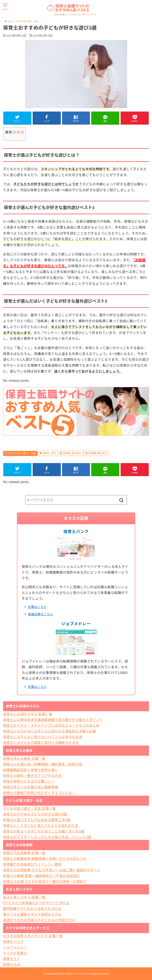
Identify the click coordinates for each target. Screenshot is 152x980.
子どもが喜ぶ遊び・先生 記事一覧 (29, 809)
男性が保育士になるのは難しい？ (29, 781)
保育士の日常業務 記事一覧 (24, 853)
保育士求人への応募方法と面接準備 (31, 787)
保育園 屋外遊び (98, 453)
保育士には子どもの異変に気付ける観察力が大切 (41, 743)
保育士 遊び (49, 453)
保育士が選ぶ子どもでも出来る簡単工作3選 (37, 820)
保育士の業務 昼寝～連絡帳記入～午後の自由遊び (41, 876)
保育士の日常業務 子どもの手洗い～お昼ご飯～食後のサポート (52, 870)
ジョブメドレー (76, 624)
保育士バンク (76, 532)
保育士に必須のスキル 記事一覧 (28, 714)
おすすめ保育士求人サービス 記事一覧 (33, 936)
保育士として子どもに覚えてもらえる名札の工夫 (41, 826)
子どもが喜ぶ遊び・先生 (22, 453)
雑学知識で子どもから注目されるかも (32, 909)
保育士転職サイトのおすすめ (74, 974)
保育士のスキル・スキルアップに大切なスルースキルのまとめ (51, 726)
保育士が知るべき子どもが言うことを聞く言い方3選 (44, 831)
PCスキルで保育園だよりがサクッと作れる (36, 903)
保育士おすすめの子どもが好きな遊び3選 (35, 814)
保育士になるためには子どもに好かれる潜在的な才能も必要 (50, 731)
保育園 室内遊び (72, 453)
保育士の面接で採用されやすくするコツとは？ (39, 793)
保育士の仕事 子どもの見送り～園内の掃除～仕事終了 (45, 882)
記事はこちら (37, 607)
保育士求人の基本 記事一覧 (24, 759)
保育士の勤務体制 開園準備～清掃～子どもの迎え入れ (45, 859)
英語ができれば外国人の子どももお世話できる (39, 920)
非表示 (18, 132)
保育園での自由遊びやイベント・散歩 (32, 864)
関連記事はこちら (40, 614)
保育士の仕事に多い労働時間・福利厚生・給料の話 (43, 764)
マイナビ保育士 (15, 953)
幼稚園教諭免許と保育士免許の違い (31, 770)
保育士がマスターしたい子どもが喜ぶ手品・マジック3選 (47, 837)
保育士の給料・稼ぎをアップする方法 (32, 776)
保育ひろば (12, 965)
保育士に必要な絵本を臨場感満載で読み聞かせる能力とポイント (53, 720)
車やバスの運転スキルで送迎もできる (32, 914)
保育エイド (12, 959)
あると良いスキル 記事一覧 (24, 897)
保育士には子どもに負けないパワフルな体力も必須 (43, 737)
